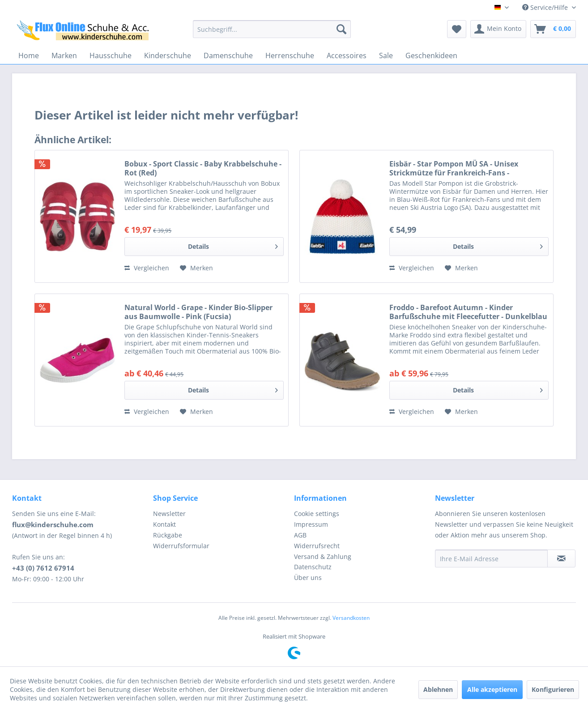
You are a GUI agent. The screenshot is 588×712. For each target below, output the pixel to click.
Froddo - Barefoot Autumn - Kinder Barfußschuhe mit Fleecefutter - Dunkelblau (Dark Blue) (468, 312)
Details (233, 245)
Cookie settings (317, 514)
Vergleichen (147, 268)
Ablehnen (438, 689)
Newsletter (169, 514)
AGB (300, 535)
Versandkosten (351, 618)
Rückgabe (168, 535)
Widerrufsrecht (317, 546)
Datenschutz (313, 567)
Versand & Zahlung (323, 556)
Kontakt (164, 524)
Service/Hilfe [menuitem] (546, 7)
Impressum (311, 524)
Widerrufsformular (181, 546)
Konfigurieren (553, 689)
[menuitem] (272, 29)
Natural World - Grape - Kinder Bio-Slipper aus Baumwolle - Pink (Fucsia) (198, 312)
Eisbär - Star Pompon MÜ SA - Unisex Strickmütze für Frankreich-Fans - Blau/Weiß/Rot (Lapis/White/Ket (454, 168)
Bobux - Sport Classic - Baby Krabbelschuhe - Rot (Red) (203, 168)
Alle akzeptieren (492, 689)
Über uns (308, 578)
